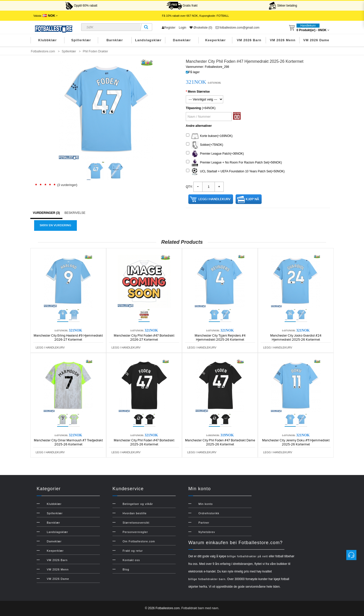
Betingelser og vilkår (138, 504)
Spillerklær (81, 40)
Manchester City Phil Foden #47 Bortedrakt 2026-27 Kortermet (144, 338)
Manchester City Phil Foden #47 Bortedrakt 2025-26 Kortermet (144, 442)
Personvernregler (135, 532)
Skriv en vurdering (55, 225)
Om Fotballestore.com (139, 541)
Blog (126, 569)
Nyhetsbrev (207, 532)
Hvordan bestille (135, 513)
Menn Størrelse (199, 92)
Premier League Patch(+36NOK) (215, 154)
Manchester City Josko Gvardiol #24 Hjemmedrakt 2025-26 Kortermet (296, 338)
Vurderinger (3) (46, 213)
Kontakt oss (131, 560)
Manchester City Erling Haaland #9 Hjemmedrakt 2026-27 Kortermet (68, 338)
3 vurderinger (67, 185)
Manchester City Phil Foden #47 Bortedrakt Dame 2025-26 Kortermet (220, 442)
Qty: (189, 187)
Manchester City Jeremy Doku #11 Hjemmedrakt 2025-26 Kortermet (296, 442)
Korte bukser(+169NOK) (209, 136)
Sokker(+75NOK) (205, 145)
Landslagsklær (148, 40)
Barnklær (115, 40)
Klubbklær (47, 40)
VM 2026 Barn (249, 40)
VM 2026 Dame (316, 40)
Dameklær (182, 40)
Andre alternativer (199, 126)
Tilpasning (193, 108)
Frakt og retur (133, 551)
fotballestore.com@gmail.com (238, 28)
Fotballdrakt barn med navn (200, 608)
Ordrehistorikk (209, 513)
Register (169, 28)
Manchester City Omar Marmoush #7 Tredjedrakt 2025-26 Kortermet (68, 442)
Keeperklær (216, 40)
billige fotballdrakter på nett (247, 556)
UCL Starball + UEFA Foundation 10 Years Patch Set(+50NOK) (235, 172)
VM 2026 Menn (283, 40)
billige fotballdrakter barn (207, 579)
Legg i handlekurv (214, 199)
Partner (204, 523)
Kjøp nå (252, 199)
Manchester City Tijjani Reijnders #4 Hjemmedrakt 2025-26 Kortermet (220, 338)
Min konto (206, 504)
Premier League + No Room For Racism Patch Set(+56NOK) (234, 163)
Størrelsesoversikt (136, 523)
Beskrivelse (75, 213)
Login (182, 28)
